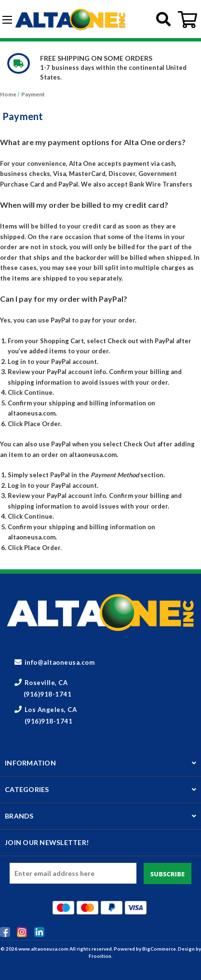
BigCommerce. (160, 949)
